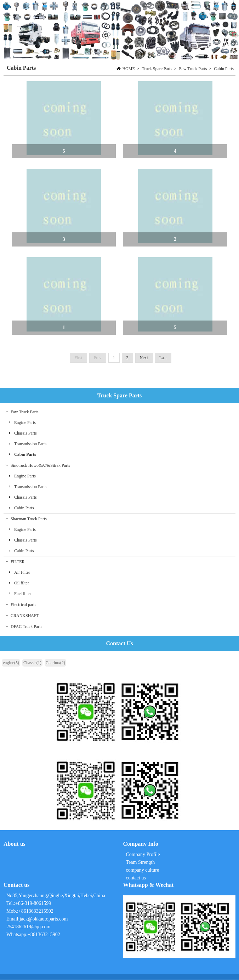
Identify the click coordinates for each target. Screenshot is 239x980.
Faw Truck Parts (193, 69)
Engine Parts (25, 423)
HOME (128, 69)
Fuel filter (23, 594)
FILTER (18, 562)
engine (11, 663)
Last (163, 358)
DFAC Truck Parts (26, 627)
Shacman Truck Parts (29, 519)
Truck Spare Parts (157, 69)
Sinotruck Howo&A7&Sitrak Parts (40, 466)
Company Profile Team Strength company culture (144, 863)
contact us (136, 878)
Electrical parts (23, 605)
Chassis (32, 663)
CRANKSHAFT (25, 616)
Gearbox (55, 663)
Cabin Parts (224, 69)
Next (144, 358)
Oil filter (22, 583)
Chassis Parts (25, 434)
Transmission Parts (30, 444)
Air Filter (22, 573)
